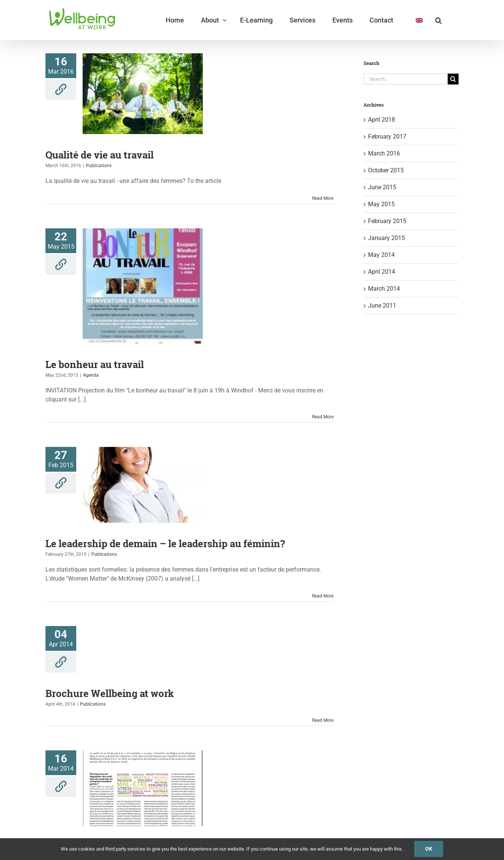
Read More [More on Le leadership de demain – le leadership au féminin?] (323, 596)
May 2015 (381, 204)
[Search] (453, 79)
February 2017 (387, 137)
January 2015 (386, 238)
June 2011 (382, 306)
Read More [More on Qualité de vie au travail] (323, 198)
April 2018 (382, 120)
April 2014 (382, 272)
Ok (429, 849)
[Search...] (406, 79)
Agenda (91, 375)
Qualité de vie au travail (100, 155)
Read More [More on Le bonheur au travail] (323, 417)
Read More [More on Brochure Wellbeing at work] (323, 720)
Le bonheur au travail (95, 364)
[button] (438, 20)
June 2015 (382, 187)
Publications (99, 166)
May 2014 (381, 255)
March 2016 (384, 153)
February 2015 (387, 221)
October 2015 (386, 170)
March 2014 (384, 289)
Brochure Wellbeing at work (110, 693)
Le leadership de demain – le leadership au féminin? (165, 543)
